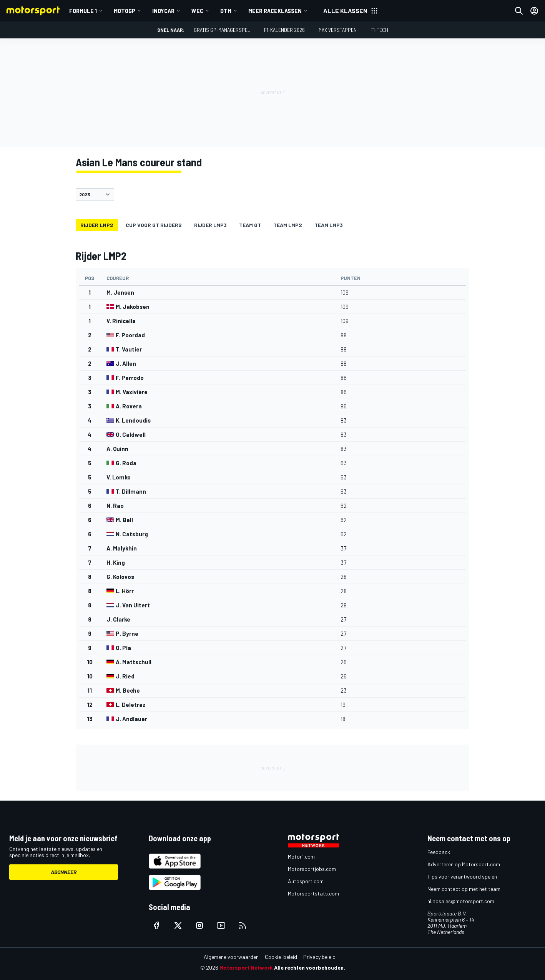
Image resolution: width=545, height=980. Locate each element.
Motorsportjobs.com (312, 869)
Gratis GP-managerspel (222, 30)
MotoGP (125, 11)
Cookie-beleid (281, 957)
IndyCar (163, 11)
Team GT (250, 225)
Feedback (439, 852)
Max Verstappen (338, 30)
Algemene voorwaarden (231, 957)
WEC (197, 11)
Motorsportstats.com (313, 893)
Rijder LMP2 (97, 225)
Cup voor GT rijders (154, 225)
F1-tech (379, 30)
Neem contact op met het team (464, 889)
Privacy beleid (319, 957)
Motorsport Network (246, 968)
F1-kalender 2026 (284, 30)
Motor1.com (301, 856)
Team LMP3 (329, 225)
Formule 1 (83, 11)
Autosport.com (306, 881)
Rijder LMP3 (210, 225)
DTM (226, 11)
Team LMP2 (288, 225)
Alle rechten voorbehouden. (310, 968)
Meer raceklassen (275, 11)
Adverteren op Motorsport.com (464, 864)
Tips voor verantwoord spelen (462, 876)
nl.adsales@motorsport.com (461, 901)
